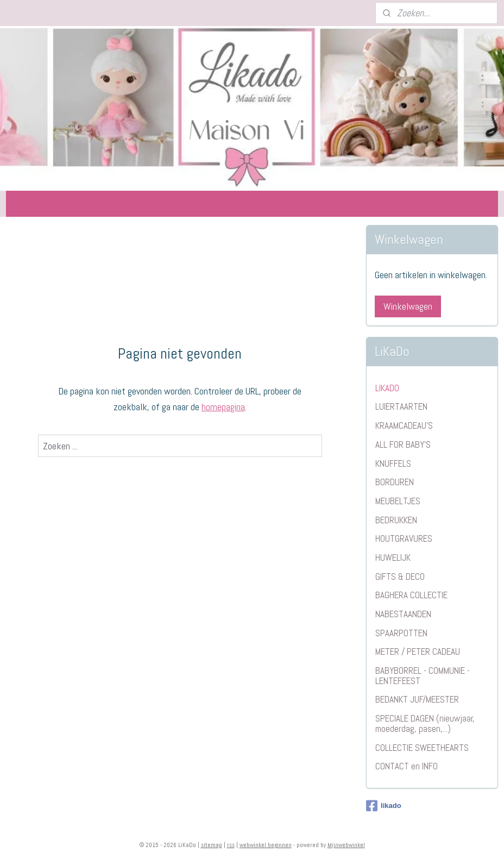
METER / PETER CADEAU (418, 651)
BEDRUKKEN (396, 520)
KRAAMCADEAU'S (404, 425)
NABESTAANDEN (403, 614)
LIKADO (387, 388)
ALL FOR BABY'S (403, 444)
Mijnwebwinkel (346, 845)
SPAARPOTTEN (401, 633)
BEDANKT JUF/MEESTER (417, 699)
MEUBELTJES (398, 501)
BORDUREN (395, 482)
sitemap (212, 845)
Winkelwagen (408, 306)
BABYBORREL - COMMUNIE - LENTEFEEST (423, 676)
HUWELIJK (393, 557)
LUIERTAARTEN (401, 406)
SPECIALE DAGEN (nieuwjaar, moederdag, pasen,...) (425, 723)
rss (231, 845)
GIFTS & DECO (400, 576)
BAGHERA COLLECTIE (411, 595)
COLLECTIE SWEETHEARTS (422, 748)
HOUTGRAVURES (404, 538)
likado (384, 806)
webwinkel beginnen (266, 845)
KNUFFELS (393, 463)
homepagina (223, 407)
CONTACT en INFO (407, 766)
